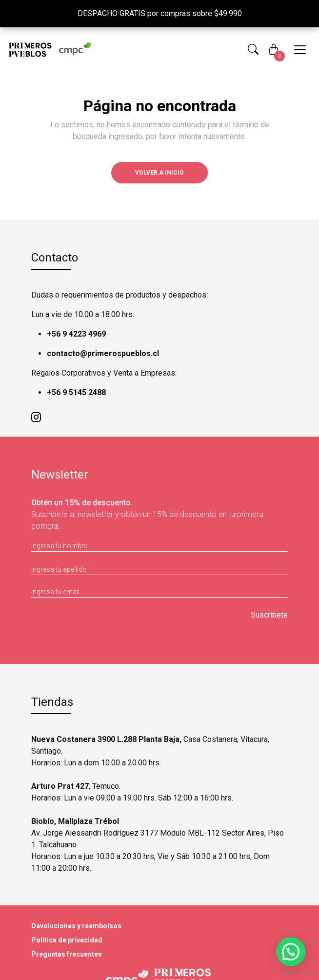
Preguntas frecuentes (67, 954)
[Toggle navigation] (300, 50)
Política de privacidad (67, 940)
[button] (253, 50)
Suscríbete (269, 615)
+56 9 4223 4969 (76, 334)
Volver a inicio (159, 173)
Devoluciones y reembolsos (76, 926)
